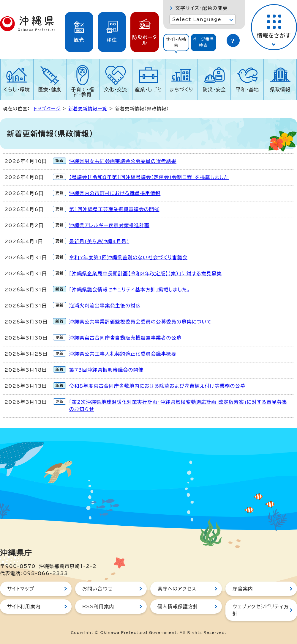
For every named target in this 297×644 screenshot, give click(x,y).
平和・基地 (247, 89)
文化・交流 (116, 89)
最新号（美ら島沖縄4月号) (99, 241)
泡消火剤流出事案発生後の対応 (105, 306)
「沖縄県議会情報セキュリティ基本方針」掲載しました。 (130, 290)
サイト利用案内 (24, 607)
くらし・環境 (17, 89)
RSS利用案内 (98, 607)
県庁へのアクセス (177, 589)
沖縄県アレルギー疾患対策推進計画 (109, 225)
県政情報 (280, 89)
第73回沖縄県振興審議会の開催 (106, 370)
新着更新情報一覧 (88, 109)
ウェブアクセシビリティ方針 (261, 610)
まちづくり (181, 89)
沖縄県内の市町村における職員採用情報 (115, 193)
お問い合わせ (97, 589)
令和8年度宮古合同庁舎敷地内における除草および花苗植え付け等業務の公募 (157, 386)
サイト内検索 (176, 42)
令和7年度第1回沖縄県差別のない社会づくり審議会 (128, 257)
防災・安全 (214, 89)
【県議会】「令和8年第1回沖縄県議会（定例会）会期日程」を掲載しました (149, 177)
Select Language (197, 19)
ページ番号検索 (203, 42)
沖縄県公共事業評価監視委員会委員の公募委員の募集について (140, 322)
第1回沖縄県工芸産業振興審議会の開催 (114, 209)
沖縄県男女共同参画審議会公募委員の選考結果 (123, 161)
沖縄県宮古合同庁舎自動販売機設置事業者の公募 (125, 338)
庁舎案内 (243, 589)
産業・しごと (148, 89)
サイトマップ (21, 589)
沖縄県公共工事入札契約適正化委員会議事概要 (123, 354)
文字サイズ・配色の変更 (202, 8)
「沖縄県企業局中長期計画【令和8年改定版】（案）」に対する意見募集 (146, 274)
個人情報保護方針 (178, 607)
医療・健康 (50, 89)
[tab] (176, 43)
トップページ (47, 109)
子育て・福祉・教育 (83, 92)
